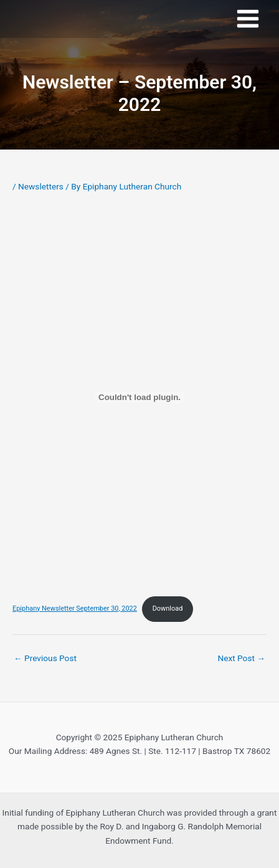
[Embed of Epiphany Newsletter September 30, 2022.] (139, 397)
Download (168, 608)
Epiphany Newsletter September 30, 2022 (75, 608)
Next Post (241, 658)
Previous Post (45, 658)
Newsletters (41, 186)
